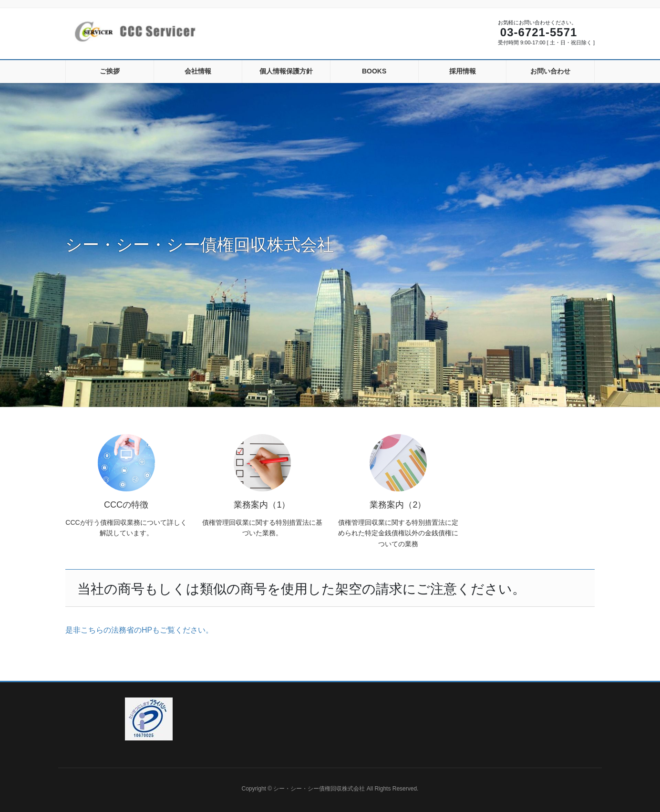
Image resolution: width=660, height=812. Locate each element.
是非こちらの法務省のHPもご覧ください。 (139, 630)
